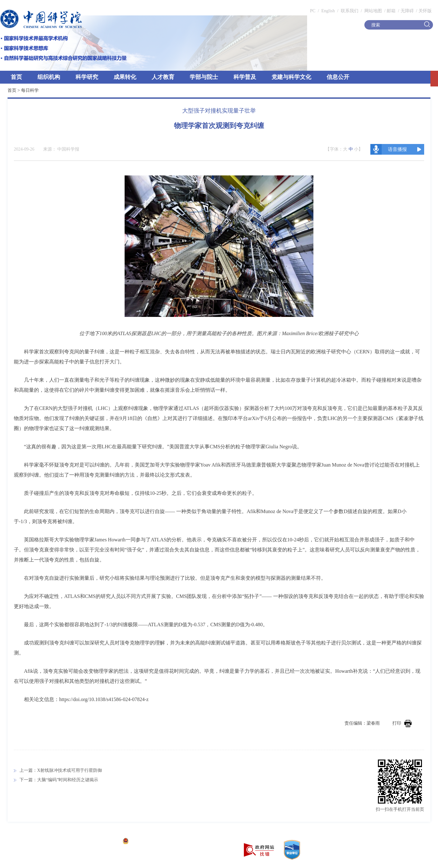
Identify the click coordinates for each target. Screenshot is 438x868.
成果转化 (125, 77)
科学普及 (245, 77)
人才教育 (163, 77)
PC (313, 11)
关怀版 (425, 11)
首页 (16, 77)
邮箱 (391, 11)
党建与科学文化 (291, 77)
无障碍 (407, 11)
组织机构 (49, 77)
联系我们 (350, 11)
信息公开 (338, 77)
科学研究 (87, 77)
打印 (402, 723)
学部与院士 (204, 77)
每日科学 (30, 90)
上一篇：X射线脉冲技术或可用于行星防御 (61, 770)
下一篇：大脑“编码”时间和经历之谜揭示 (59, 780)
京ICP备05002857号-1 (98, 842)
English (328, 11)
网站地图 (373, 11)
